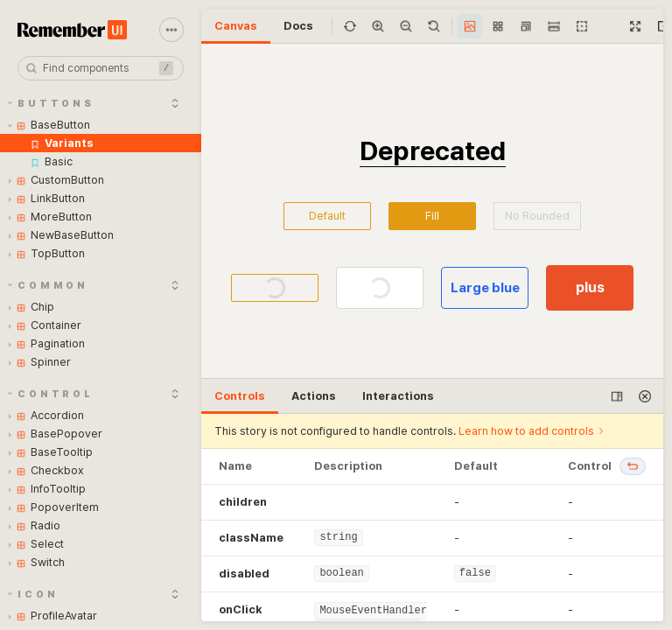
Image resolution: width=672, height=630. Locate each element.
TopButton (47, 253)
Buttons (51, 104)
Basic (51, 161)
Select (36, 544)
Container (45, 325)
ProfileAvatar (53, 616)
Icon (33, 595)
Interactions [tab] (398, 396)
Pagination (47, 343)
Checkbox (46, 470)
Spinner (40, 362)
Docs (298, 26)
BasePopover (56, 434)
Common (49, 286)
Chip (31, 307)
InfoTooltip (47, 489)
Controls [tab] (240, 396)
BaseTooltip (51, 452)
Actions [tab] (314, 396)
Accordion (46, 415)
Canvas (236, 26)
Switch (37, 562)
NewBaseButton (61, 235)
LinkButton (47, 198)
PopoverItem (54, 507)
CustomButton (56, 180)
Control (51, 394)
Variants (62, 143)
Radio (35, 525)
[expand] (175, 103)
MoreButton (50, 217)
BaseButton (49, 125)
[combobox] (101, 68)
